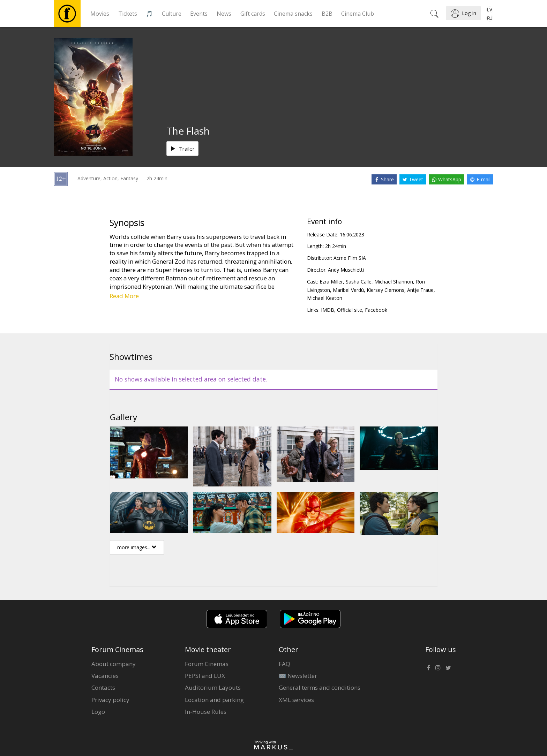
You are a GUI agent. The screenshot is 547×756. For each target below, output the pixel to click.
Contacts (103, 687)
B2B (327, 14)
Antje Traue (420, 290)
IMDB (328, 310)
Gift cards (253, 14)
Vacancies (105, 676)
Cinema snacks (293, 14)
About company (114, 664)
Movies (100, 14)
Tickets (128, 14)
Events (199, 14)
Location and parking (214, 700)
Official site (350, 310)
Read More (124, 296)
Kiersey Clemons (385, 290)
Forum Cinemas (207, 664)
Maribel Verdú (348, 290)
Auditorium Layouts (213, 687)
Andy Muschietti (346, 270)
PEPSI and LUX (205, 676)
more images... (137, 547)
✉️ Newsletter (298, 676)
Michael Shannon (394, 282)
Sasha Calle (359, 282)
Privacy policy (110, 700)
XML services (296, 700)
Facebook (376, 310)
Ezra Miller (331, 282)
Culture (172, 14)
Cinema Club (358, 14)
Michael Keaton (325, 298)
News (224, 14)
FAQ (284, 664)
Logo (98, 712)
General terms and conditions (320, 687)
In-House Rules (206, 712)
